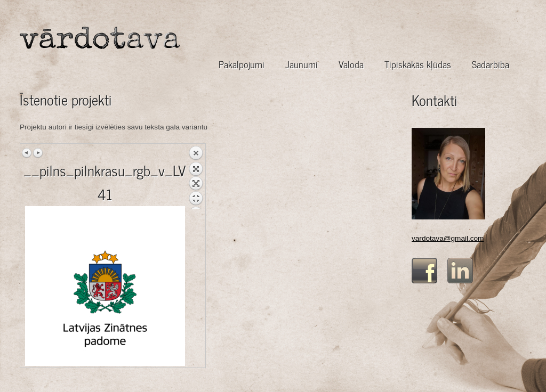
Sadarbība (491, 64)
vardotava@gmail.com (448, 238)
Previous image (27, 153)
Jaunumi (302, 64)
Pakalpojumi (242, 64)
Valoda (351, 64)
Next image (38, 153)
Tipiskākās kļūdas (418, 64)
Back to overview (196, 177)
